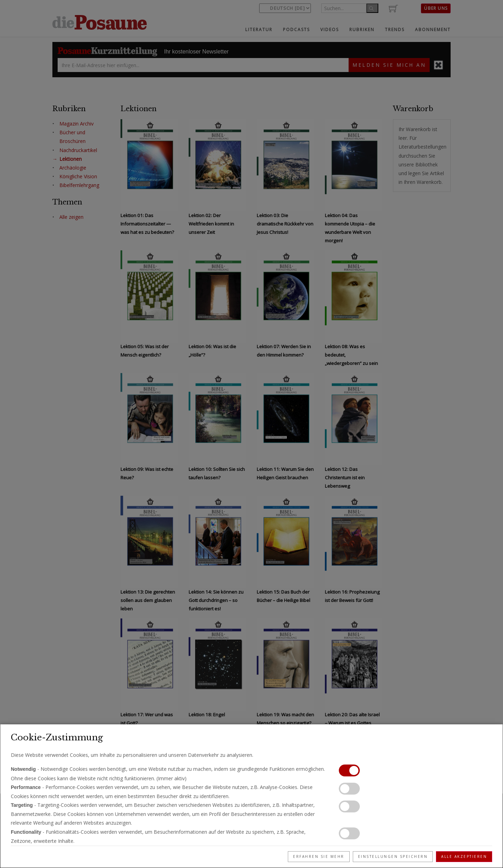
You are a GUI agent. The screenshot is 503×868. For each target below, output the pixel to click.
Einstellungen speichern (393, 856)
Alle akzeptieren (464, 856)
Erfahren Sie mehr (319, 856)
